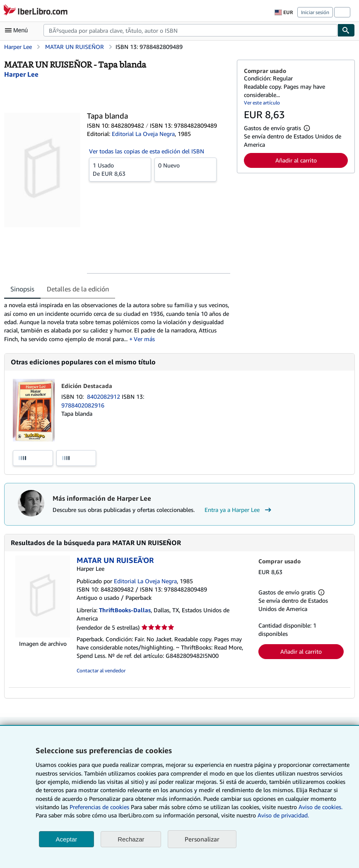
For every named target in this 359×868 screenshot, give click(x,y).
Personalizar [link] (202, 839)
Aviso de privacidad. (283, 815)
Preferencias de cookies (99, 807)
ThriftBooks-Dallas (125, 610)
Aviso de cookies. (320, 807)
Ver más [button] (144, 339)
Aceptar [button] (67, 839)
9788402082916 (83, 405)
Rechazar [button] (131, 839)
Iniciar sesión (315, 12)
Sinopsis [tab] (22, 289)
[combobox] (190, 30)
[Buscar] (346, 30)
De (120, 169)
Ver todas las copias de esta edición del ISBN (147, 151)
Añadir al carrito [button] (296, 160)
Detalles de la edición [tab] (78, 289)
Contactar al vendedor (101, 670)
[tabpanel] (117, 322)
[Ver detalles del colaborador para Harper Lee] (21, 74)
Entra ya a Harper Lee (239, 510)
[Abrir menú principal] (18, 30)
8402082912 (104, 396)
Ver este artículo (262, 103)
